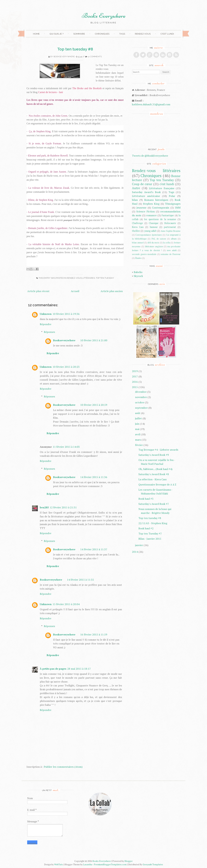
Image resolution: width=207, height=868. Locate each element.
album (174, 239)
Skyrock (138, 276)
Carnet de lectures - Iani (51, 92)
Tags (122, 34)
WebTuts (59, 864)
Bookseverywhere (64, 57)
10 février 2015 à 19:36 (66, 314)
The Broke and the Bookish (87, 88)
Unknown (46, 314)
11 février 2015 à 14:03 (66, 447)
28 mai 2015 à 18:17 (79, 669)
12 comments (95, 57)
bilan (135, 200)
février (139, 445)
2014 (135, 552)
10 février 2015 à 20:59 (94, 405)
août (138, 413)
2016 (135, 382)
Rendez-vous (143, 34)
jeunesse (141, 208)
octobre (140, 402)
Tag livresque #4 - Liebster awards (158, 450)
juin (137, 424)
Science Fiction (145, 211)
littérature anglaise (154, 247)
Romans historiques (156, 200)
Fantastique (168, 215)
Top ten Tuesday (105, 278)
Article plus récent (38, 291)
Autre (136, 188)
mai (137, 429)
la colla (167, 243)
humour (154, 227)
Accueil (75, 291)
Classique (154, 223)
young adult (150, 231)
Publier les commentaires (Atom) (63, 767)
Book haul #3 (146, 499)
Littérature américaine (146, 196)
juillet (138, 418)
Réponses (49, 332)
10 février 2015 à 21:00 (94, 340)
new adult (172, 250)
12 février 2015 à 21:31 (63, 507)
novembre (141, 397)
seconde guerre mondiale (144, 254)
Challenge (137, 223)
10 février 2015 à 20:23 (66, 367)
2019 (135, 371)
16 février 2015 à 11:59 (94, 634)
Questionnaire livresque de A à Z (157, 484)
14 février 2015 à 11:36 (94, 477)
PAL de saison (159, 239)
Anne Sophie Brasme (171, 231)
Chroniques (102, 34)
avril (138, 434)
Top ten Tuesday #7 (150, 534)
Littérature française (162, 188)
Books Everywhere (104, 16)
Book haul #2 (146, 528)
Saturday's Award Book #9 (154, 455)
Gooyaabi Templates (153, 864)
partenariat (170, 227)
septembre (141, 408)
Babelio (138, 272)
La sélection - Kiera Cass (153, 479)
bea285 (44, 507)
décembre (141, 392)
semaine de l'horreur (171, 254)
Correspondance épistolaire (149, 235)
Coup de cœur (142, 184)
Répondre (46, 324)
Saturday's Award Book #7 (154, 504)
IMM (178, 208)
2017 (135, 376)
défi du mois (153, 243)
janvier (139, 545)
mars (138, 440)
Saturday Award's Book (146, 192)
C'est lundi (167, 34)
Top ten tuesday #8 (75, 49)
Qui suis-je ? (56, 34)
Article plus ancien (112, 291)
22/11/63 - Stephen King (153, 523)
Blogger (129, 861)
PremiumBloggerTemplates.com (110, 864)
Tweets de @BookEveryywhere (150, 156)
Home (36, 34)
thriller (136, 231)
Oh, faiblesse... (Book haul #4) (155, 469)
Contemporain (161, 208)
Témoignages (173, 204)
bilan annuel (138, 243)
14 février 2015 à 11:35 (80, 580)
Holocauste (170, 223)
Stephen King (151, 204)
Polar (172, 196)
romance (151, 215)
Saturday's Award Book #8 (154, 474)
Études (138, 258)
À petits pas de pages (53, 669)
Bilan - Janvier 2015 (150, 539)
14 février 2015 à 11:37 (94, 549)
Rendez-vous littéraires (81, 278)
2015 (135, 387)
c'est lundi (167, 184)
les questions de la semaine (160, 219)
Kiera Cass (138, 227)
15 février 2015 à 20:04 (66, 604)
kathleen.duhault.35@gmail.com (151, 104)
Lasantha (88, 864)
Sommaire (79, 34)
